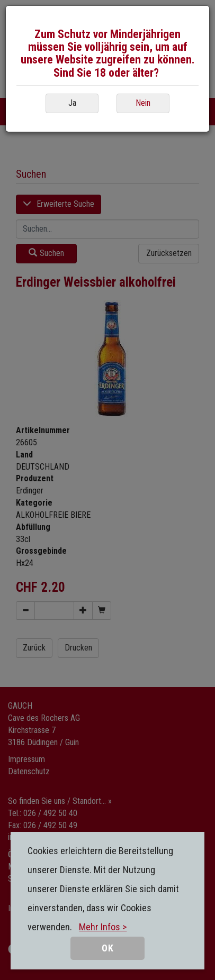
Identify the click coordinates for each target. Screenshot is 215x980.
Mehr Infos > (103, 927)
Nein (143, 103)
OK (108, 948)
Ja (72, 103)
